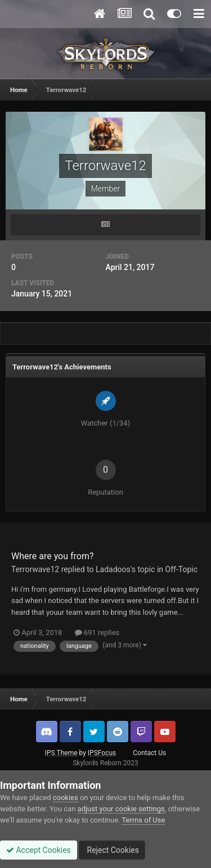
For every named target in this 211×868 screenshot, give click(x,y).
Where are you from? (53, 556)
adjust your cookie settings (121, 809)
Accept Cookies (39, 850)
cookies (66, 798)
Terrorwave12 (35, 569)
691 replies (97, 632)
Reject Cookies (112, 850)
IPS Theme (61, 753)
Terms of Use (143, 820)
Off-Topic (182, 569)
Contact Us (149, 753)
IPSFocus (102, 753)
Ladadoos (113, 569)
